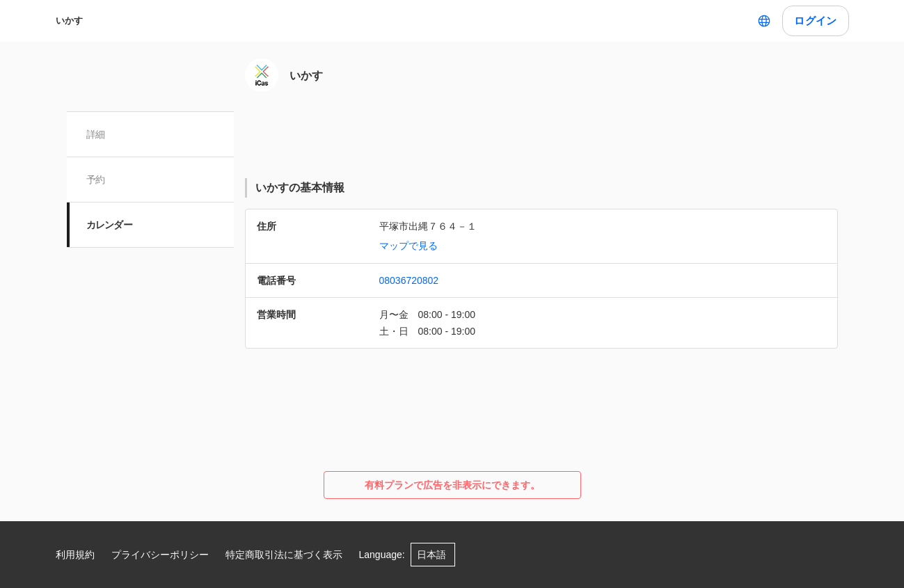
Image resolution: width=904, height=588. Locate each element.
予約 (96, 180)
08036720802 (409, 280)
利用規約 (75, 555)
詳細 (96, 134)
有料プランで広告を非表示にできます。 (452, 485)
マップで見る (409, 246)
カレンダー (110, 225)
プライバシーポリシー (160, 555)
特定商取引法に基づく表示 (284, 555)
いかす (69, 21)
